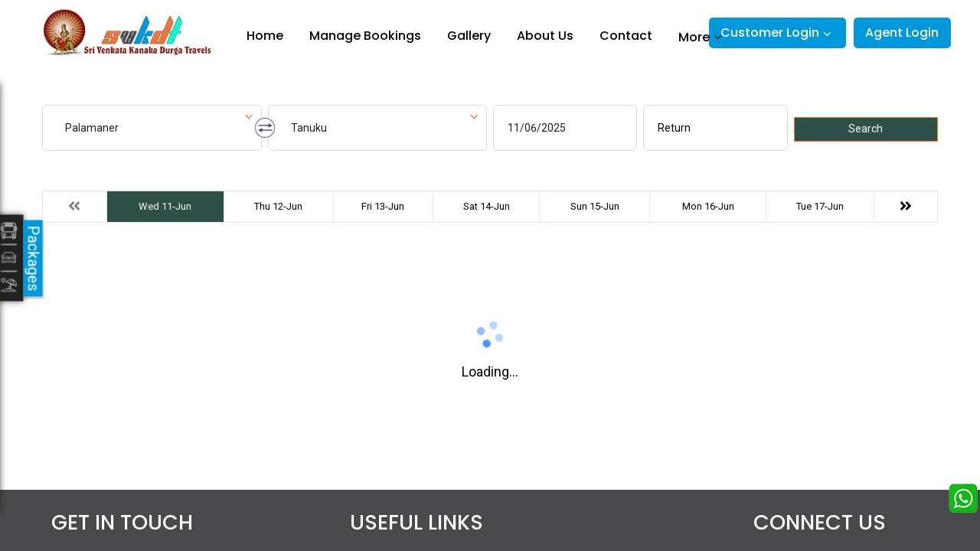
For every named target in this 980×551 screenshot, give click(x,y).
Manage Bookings (365, 36)
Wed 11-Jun (165, 206)
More (694, 37)
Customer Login (770, 33)
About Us (545, 36)
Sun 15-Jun (595, 206)
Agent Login (902, 33)
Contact (626, 36)
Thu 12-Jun (278, 206)
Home (265, 36)
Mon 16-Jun (708, 206)
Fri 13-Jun (383, 206)
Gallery (469, 36)
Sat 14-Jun (487, 206)
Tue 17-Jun (820, 206)
